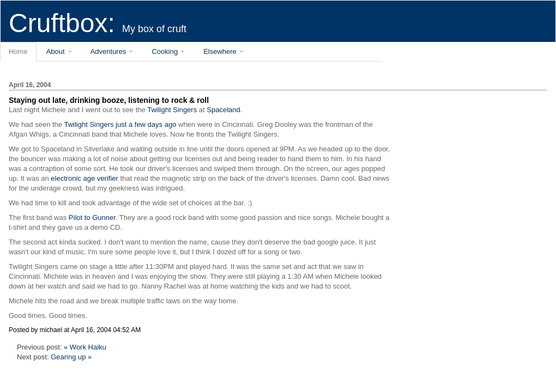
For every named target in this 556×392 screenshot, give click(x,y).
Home (18, 51)
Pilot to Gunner (92, 218)
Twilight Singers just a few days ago (120, 124)
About (56, 51)
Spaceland (223, 110)
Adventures (108, 51)
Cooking (165, 51)
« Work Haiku (85, 347)
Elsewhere (220, 51)
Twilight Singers (172, 110)
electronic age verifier (84, 178)
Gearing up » (71, 357)
